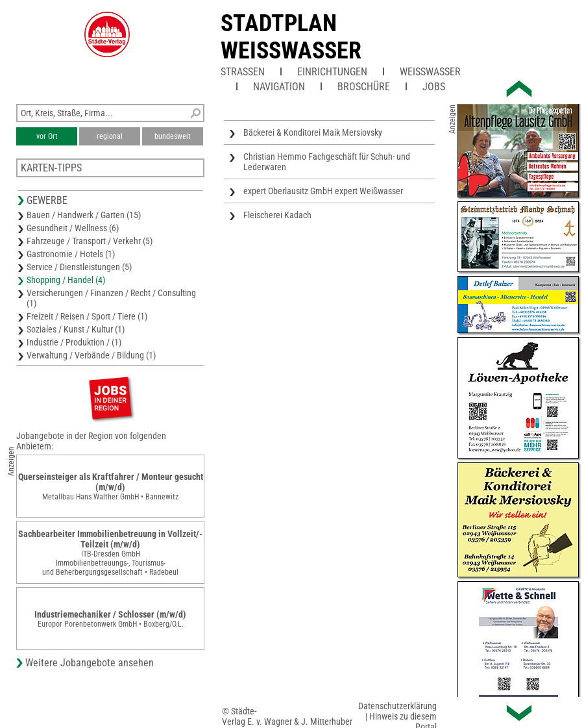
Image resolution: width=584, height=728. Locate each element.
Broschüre (364, 87)
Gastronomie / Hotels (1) (71, 254)
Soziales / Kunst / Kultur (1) (76, 329)
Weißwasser (430, 72)
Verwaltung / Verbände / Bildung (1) (91, 355)
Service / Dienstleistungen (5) (79, 267)
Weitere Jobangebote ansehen (90, 663)
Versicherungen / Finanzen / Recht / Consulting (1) (111, 298)
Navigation (279, 87)
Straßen (243, 72)
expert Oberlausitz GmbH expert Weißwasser (323, 191)
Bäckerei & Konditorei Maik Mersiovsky (313, 132)
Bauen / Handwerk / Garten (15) (84, 215)
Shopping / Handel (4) (66, 280)
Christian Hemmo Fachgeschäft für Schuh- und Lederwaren (327, 162)
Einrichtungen (332, 72)
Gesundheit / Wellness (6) (73, 228)
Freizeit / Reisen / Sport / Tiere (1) (87, 316)
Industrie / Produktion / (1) (74, 342)
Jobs (434, 87)
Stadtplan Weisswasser (291, 37)
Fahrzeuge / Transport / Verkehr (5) (90, 241)
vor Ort (47, 136)
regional (110, 136)
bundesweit (173, 136)
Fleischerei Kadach (277, 215)
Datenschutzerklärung (397, 706)
